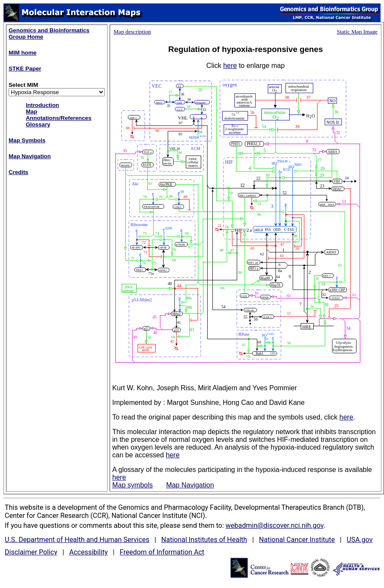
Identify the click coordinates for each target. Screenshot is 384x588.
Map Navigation (30, 156)
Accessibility (89, 552)
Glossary (38, 124)
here (230, 66)
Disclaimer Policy (31, 552)
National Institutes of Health (204, 540)
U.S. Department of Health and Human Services (77, 540)
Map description (132, 32)
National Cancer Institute (297, 540)
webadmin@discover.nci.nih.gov (274, 525)
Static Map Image (357, 32)
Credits (18, 172)
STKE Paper (25, 69)
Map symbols (132, 485)
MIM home (23, 53)
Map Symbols (27, 140)
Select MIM (23, 85)
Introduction (42, 105)
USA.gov (359, 540)
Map (32, 112)
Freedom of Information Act (162, 552)
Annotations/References (59, 118)
